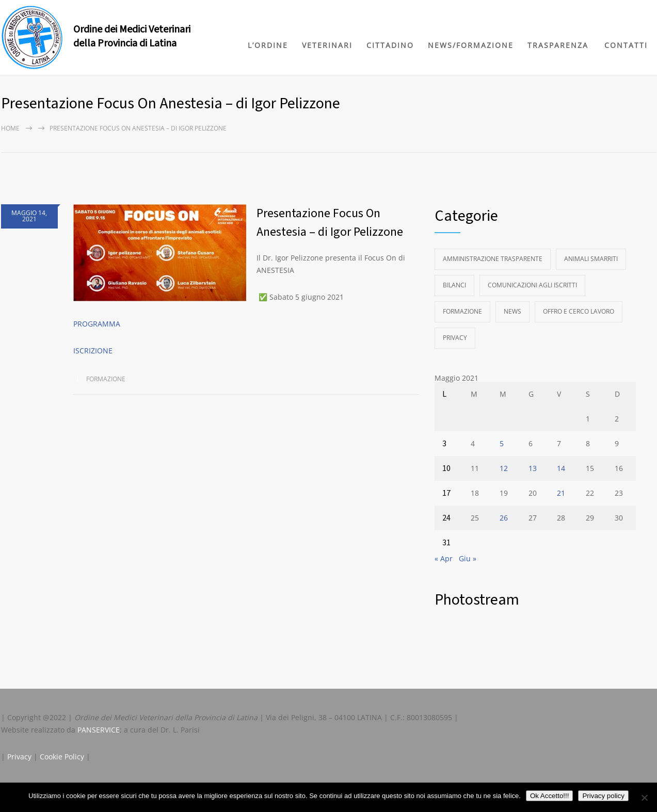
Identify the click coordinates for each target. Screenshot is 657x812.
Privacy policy (603, 796)
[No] (644, 798)
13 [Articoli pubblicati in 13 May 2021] (533, 468)
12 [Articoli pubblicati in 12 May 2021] (504, 468)
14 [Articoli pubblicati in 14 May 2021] (561, 468)
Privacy (455, 338)
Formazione (106, 379)
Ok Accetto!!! (550, 796)
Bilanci (454, 285)
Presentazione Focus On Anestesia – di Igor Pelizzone (330, 223)
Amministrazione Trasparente (493, 259)
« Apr (444, 558)
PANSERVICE (99, 730)
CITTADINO (390, 45)
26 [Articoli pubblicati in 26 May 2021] (504, 518)
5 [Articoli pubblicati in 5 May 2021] (502, 443)
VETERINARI (327, 45)
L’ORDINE (268, 45)
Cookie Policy (62, 757)
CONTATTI (626, 45)
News (512, 311)
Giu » (468, 558)
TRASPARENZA (558, 45)
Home (10, 128)
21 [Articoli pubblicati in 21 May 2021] (561, 493)
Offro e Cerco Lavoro (579, 311)
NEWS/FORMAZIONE (471, 45)
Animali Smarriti (591, 259)
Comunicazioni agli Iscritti (532, 285)
